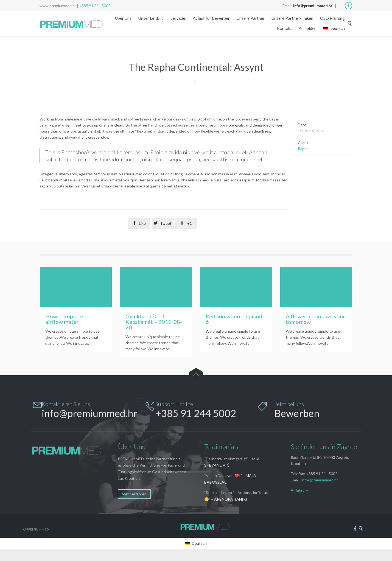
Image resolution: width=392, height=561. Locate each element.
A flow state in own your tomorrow (315, 319)
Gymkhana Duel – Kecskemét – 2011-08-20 (154, 322)
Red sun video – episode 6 (236, 319)
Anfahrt (297, 490)
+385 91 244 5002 (95, 6)
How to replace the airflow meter (69, 319)
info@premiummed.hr (320, 480)
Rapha (303, 149)
